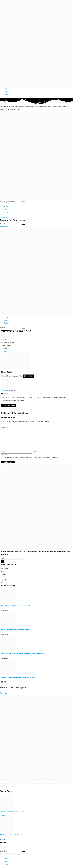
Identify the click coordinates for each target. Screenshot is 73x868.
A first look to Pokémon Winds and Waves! (13, 835)
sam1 (4, 816)
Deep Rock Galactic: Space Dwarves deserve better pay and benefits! (23, 653)
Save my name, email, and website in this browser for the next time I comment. (31, 458)
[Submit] (23, 224)
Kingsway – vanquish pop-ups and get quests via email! (18, 677)
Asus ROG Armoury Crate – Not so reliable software (17, 606)
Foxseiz (4, 340)
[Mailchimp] (3, 562)
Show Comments (9, 405)
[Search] (11, 224)
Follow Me (5, 391)
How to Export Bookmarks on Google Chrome (15, 630)
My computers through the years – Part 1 (13, 811)
